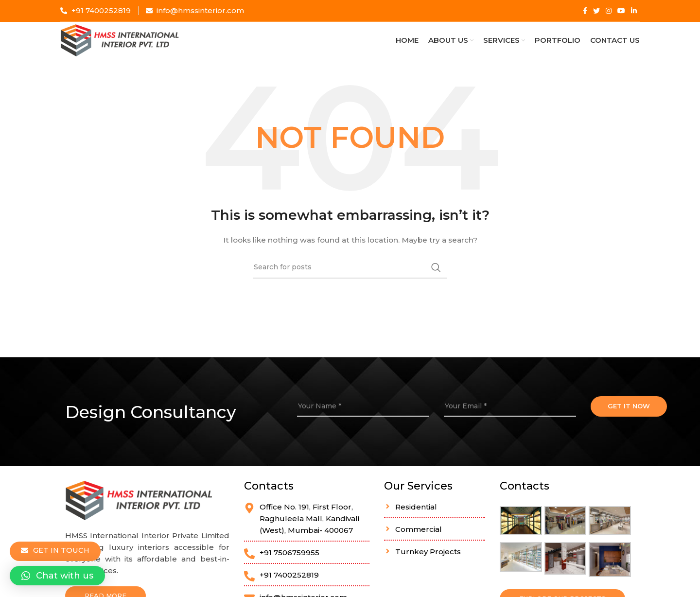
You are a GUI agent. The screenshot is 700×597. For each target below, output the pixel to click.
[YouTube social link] (621, 11)
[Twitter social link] (596, 11)
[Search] (350, 279)
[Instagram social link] (609, 11)
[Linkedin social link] (634, 11)
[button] (57, 576)
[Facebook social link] (585, 11)
